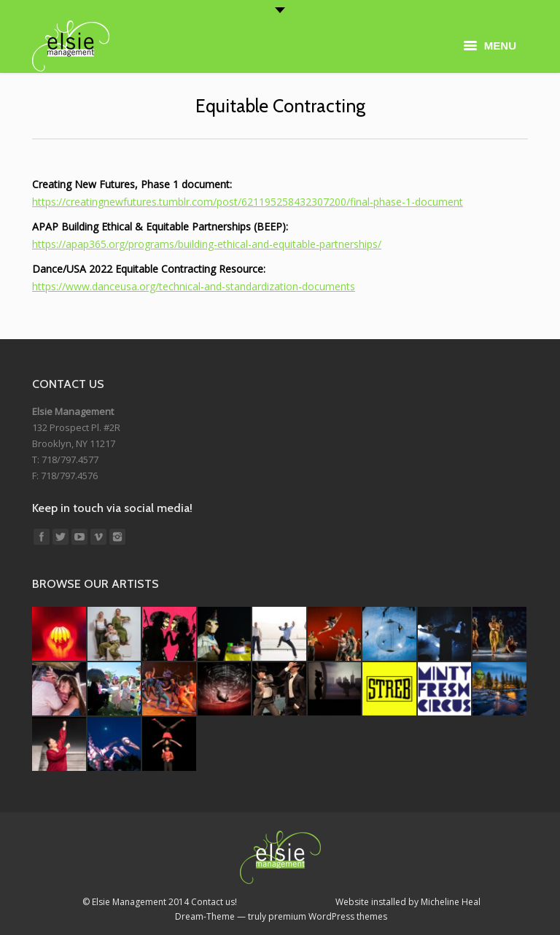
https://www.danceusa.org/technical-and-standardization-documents (194, 286)
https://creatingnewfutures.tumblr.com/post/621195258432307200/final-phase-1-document (248, 202)
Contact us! (214, 902)
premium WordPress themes (328, 916)
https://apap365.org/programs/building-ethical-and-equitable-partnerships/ (207, 244)
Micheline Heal (451, 902)
